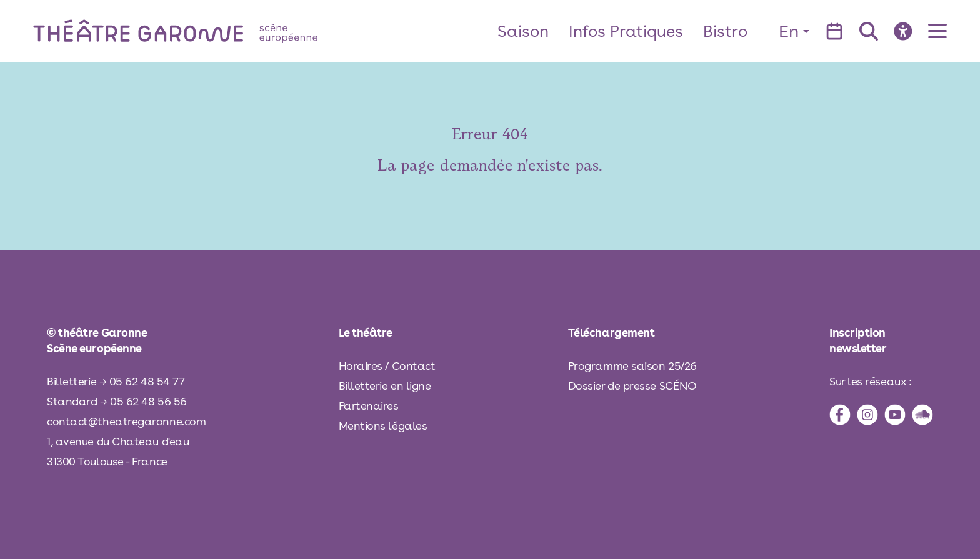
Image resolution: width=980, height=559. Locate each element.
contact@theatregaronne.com (126, 421)
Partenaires (369, 406)
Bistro (725, 31)
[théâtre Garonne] (193, 31)
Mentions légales (383, 426)
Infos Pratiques (626, 31)
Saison (523, 31)
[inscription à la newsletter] (881, 340)
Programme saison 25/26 (632, 366)
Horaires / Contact (387, 366)
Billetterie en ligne (385, 386)
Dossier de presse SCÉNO (632, 386)
